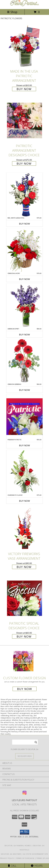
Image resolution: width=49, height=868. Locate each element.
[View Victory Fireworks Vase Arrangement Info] (24, 529)
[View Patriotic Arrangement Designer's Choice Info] (24, 120)
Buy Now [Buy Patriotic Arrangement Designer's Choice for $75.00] (24, 163)
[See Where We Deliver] (24, 756)
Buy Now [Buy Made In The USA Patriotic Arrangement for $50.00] (24, 89)
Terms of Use (43, 858)
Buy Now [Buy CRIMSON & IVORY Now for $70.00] (24, 279)
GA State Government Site (36, 854)
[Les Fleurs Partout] (24, 5)
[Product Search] (25, 742)
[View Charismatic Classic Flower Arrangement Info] (24, 472)
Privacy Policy (7, 858)
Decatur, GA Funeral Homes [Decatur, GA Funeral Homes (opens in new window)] (18, 846)
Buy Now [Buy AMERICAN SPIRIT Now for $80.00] (24, 335)
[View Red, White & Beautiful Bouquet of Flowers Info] (24, 195)
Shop (12, 12)
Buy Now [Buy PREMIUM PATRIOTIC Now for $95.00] (24, 445)
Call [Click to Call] (12, 866)
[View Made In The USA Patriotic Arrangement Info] (24, 46)
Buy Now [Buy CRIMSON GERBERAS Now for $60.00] (24, 390)
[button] (25, 832)
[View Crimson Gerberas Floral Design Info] (24, 361)
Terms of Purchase (25, 858)
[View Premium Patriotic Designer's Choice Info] (24, 417)
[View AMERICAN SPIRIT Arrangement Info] (24, 306)
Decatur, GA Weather (11, 854)
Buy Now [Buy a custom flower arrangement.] (25, 689)
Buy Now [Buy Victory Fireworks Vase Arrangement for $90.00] (24, 567)
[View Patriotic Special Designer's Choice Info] (24, 598)
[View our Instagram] (24, 794)
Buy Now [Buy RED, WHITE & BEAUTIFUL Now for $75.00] (24, 224)
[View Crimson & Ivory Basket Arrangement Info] (24, 250)
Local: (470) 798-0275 (24, 804)
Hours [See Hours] (37, 866)
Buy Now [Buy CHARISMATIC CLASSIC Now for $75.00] (24, 501)
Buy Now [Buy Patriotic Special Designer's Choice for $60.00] (24, 636)
